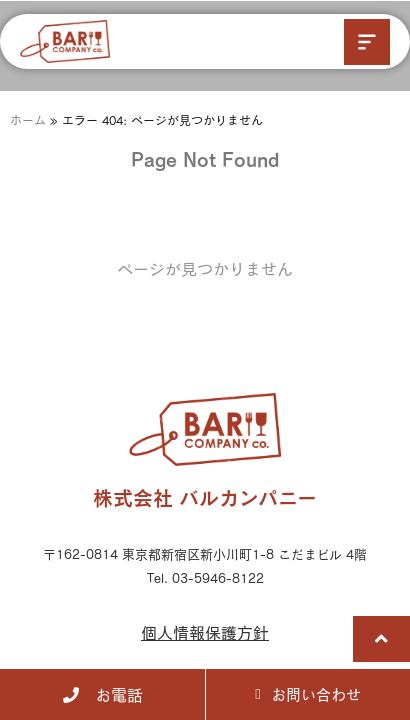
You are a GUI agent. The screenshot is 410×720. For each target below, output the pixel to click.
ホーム (28, 120)
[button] (367, 42)
